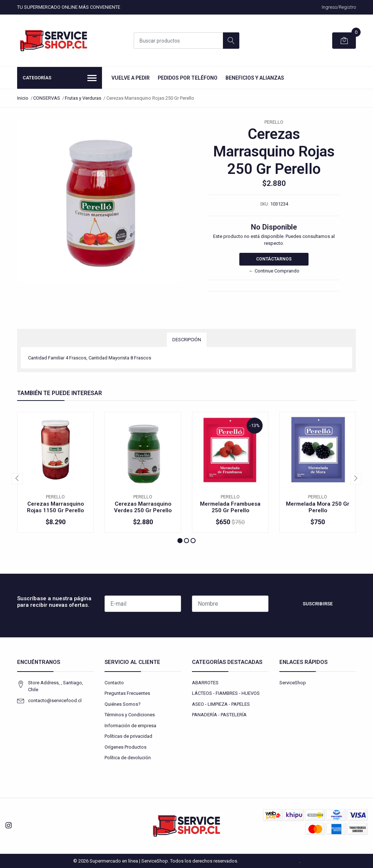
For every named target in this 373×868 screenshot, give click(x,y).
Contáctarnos (274, 259)
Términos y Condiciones (130, 715)
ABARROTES (205, 683)
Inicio (23, 98)
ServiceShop (293, 683)
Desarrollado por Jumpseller (269, 861)
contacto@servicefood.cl (55, 700)
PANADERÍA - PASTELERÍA (219, 715)
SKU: (265, 204)
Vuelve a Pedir (131, 78)
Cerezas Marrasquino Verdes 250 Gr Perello (143, 507)
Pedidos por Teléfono (188, 78)
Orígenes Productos (125, 747)
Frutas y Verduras (83, 98)
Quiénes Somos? (123, 704)
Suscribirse (318, 604)
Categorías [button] (60, 79)
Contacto (114, 683)
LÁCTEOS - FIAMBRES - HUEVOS (226, 693)
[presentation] (17, 479)
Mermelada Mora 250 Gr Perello (318, 507)
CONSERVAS (47, 98)
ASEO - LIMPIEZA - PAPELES (221, 704)
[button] (180, 541)
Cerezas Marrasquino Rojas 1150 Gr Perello (55, 507)
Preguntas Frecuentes (127, 693)
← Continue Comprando (274, 271)
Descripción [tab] (187, 340)
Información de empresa (130, 726)
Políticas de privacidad (128, 736)
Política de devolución (128, 758)
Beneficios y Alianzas (255, 78)
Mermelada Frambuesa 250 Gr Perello (230, 507)
